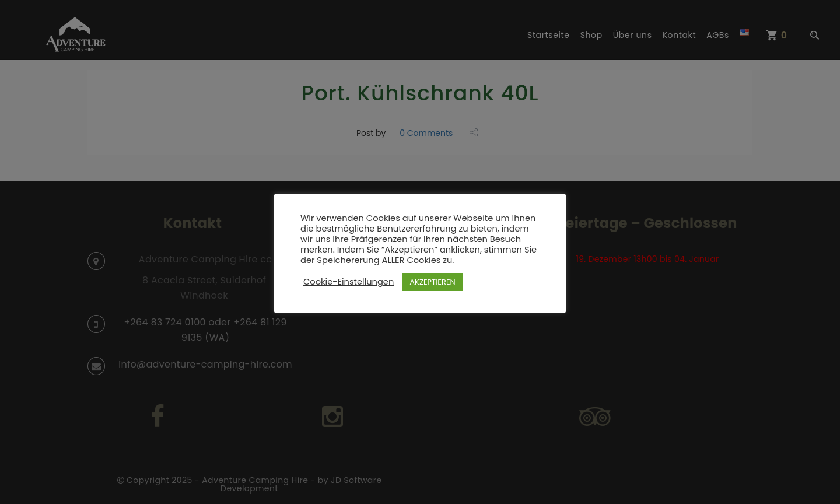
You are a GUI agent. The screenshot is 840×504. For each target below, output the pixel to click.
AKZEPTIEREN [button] (432, 282)
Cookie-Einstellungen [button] (349, 282)
